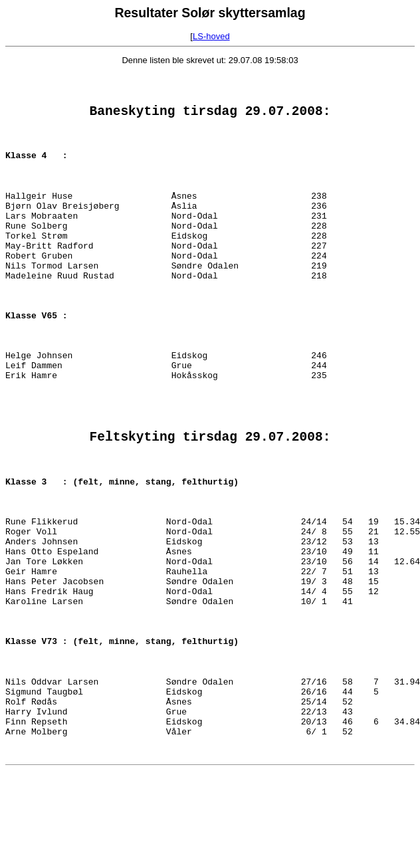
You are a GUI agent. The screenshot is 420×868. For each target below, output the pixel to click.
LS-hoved (211, 36)
